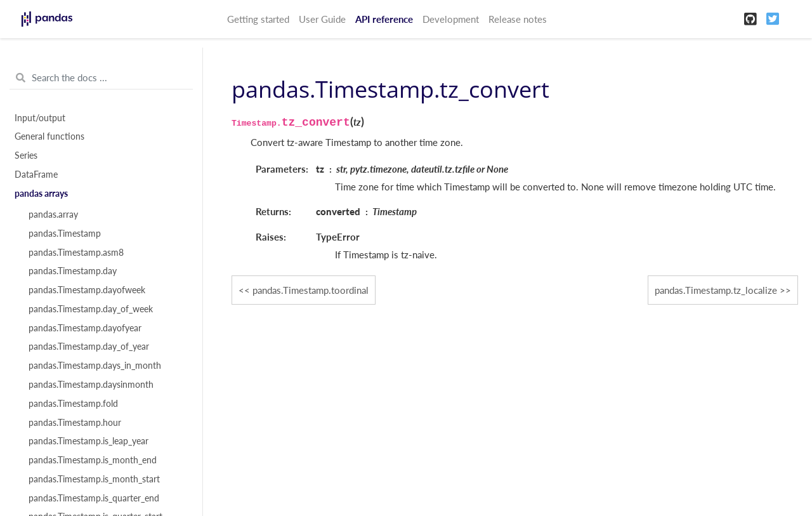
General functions (49, 136)
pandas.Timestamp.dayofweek (87, 290)
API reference (384, 19)
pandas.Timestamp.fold (73, 404)
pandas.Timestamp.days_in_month (95, 366)
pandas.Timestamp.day (73, 271)
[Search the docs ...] (101, 78)
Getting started (258, 19)
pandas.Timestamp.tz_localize (716, 290)
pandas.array (53, 215)
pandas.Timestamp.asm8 (76, 253)
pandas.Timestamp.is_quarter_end (94, 498)
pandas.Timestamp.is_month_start (94, 479)
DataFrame (36, 175)
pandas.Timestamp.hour (75, 423)
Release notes (518, 19)
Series (26, 155)
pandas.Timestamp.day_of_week (91, 309)
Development (451, 19)
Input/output (40, 118)
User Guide (322, 19)
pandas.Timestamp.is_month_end (93, 460)
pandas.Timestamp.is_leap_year (88, 441)
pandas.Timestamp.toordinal (311, 290)
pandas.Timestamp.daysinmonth (91, 385)
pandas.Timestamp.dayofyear (85, 328)
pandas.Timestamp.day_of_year (89, 347)
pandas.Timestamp (65, 234)
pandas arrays (41, 194)
